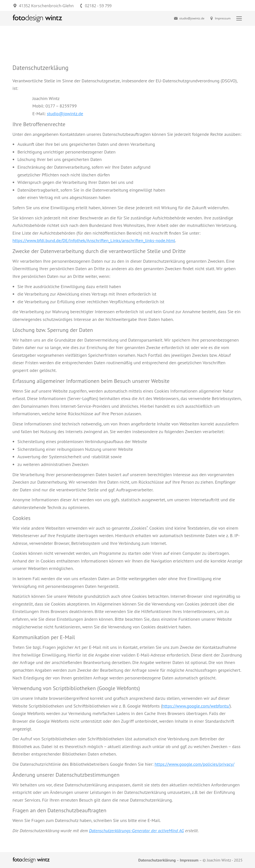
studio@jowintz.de (189, 18)
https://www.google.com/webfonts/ (196, 706)
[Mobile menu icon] (239, 18)
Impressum (220, 18)
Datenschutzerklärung (157, 860)
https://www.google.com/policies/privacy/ (195, 764)
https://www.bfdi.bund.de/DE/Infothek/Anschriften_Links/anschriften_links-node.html (94, 240)
